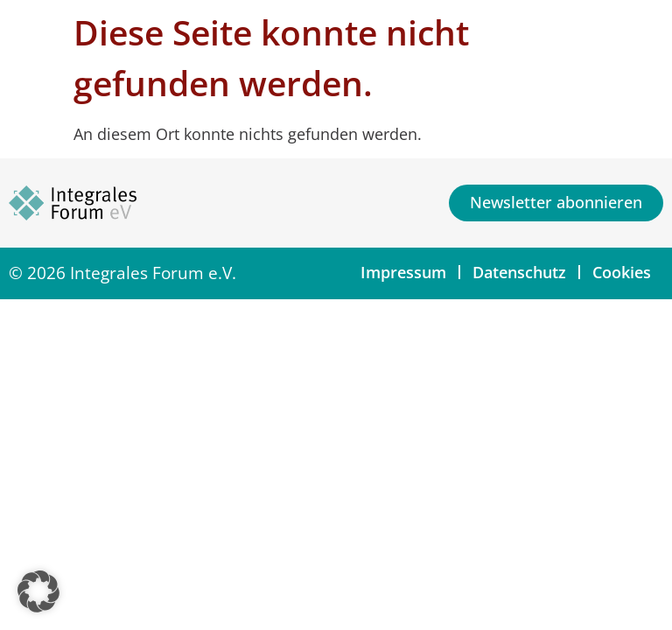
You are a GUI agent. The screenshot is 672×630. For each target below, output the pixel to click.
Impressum (403, 272)
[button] (38, 591)
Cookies (622, 272)
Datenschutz (519, 272)
